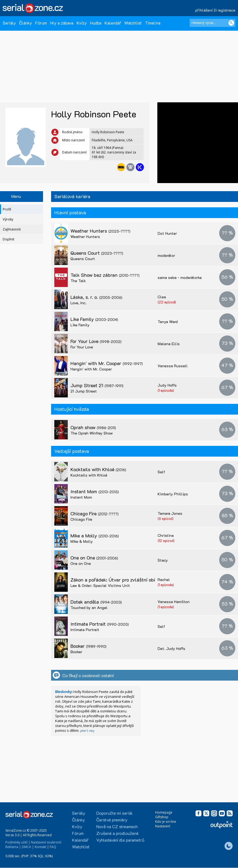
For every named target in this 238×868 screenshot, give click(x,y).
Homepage (164, 812)
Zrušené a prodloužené (117, 833)
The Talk (78, 281)
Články (26, 23)
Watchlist (133, 23)
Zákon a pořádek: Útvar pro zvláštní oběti (126, 580)
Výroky (8, 219)
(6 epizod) (166, 518)
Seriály (9, 23)
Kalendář (113, 23)
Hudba (96, 23)
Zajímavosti (12, 229)
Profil (7, 209)
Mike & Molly (82, 541)
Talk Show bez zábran (105, 275)
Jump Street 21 (97, 385)
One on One (94, 558)
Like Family (94, 319)
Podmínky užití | (18, 842)
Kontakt (40, 847)
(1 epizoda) (166, 390)
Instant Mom (95, 491)
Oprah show (93, 427)
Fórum (41, 23)
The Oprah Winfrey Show (92, 433)
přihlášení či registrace (215, 10)
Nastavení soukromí (46, 842)
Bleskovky (63, 692)
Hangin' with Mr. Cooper (107, 363)
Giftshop (162, 817)
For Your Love (96, 341)
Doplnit (8, 239)
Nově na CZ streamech (117, 826)
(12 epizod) (166, 540)
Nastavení (163, 826)
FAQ (53, 847)
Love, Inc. (79, 303)
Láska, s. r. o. (96, 297)
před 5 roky (87, 731)
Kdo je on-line (166, 822)
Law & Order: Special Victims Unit (100, 585)
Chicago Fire (95, 513)
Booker (88, 646)
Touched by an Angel (89, 608)
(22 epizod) (167, 302)
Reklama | (13, 847)
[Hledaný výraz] (212, 23)
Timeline (153, 23)
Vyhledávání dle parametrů (120, 840)
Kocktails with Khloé (98, 469)
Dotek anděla (96, 602)
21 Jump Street (84, 391)
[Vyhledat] (231, 23)
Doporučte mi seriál (114, 813)
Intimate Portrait (100, 624)
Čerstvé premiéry (112, 820)
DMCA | (28, 847)
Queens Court (97, 253)
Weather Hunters (100, 231)
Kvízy (82, 23)
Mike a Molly (95, 535)
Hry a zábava (62, 23)
